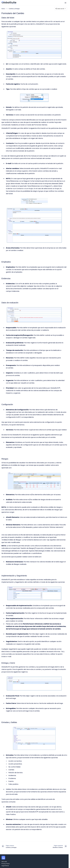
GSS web (4, 862)
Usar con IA (61, 9)
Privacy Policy (6, 864)
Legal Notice (5, 866)
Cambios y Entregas (14, 9)
